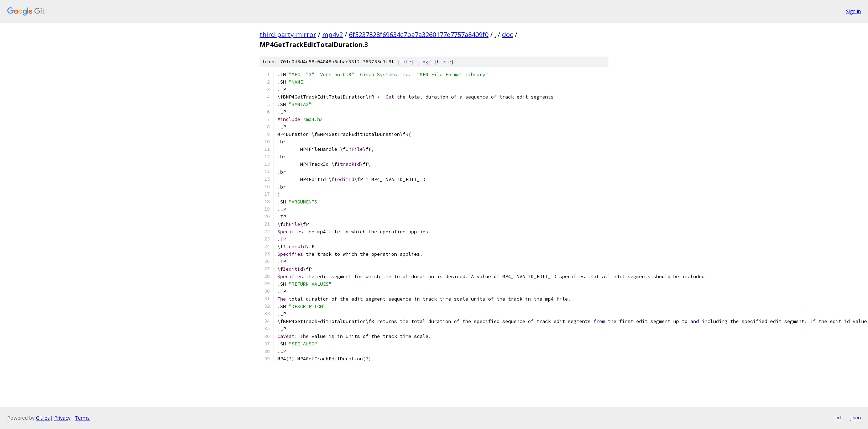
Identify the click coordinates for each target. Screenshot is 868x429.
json (855, 418)
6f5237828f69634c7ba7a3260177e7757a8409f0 (419, 35)
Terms (82, 418)
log (424, 62)
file (406, 62)
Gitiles (43, 418)
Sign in (853, 11)
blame (444, 62)
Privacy (62, 418)
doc (508, 35)
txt (838, 418)
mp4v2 (333, 35)
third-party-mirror (288, 35)
